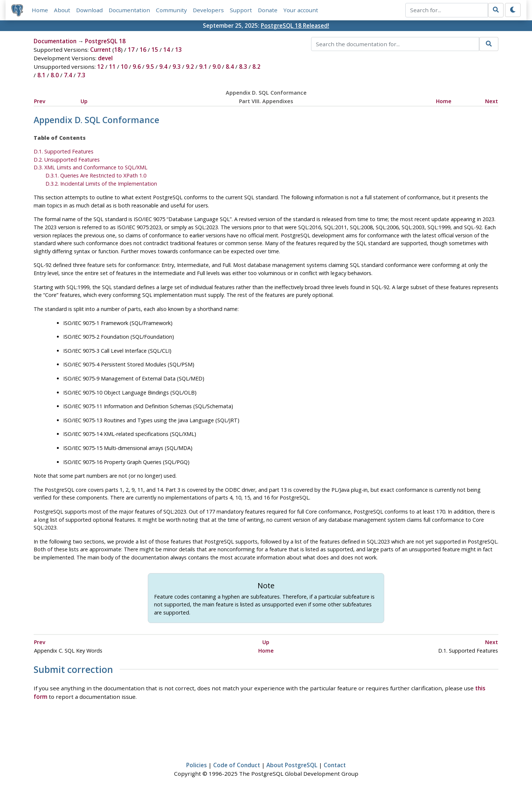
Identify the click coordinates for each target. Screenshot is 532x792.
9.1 (203, 67)
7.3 (81, 75)
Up (84, 101)
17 (131, 50)
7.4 (68, 75)
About (62, 10)
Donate (268, 10)
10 (124, 67)
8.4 (230, 67)
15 (155, 50)
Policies (197, 765)
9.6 (137, 67)
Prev (40, 101)
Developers (208, 10)
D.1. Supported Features (64, 151)
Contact (335, 765)
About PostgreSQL (292, 765)
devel (105, 58)
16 (143, 50)
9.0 (216, 67)
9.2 (190, 67)
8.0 (55, 75)
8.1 (41, 75)
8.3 (243, 67)
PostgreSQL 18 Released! (295, 26)
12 (100, 67)
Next (492, 101)
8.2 (256, 67)
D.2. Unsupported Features (67, 160)
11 (112, 67)
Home (40, 10)
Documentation (129, 10)
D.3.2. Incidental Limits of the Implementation (101, 184)
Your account (301, 10)
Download (89, 10)
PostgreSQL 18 (105, 41)
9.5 (150, 67)
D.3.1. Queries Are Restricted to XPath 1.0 (96, 175)
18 (117, 50)
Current (100, 50)
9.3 (177, 67)
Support (241, 10)
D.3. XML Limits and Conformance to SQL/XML (91, 167)
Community (171, 10)
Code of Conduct (237, 765)
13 (178, 50)
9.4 (163, 67)
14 (167, 50)
